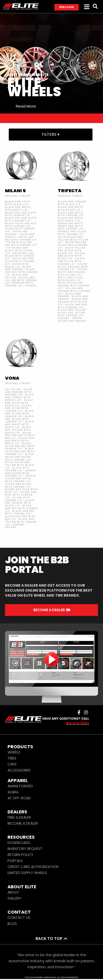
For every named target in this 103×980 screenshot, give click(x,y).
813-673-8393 (78, 723)
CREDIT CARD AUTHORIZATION (33, 867)
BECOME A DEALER (23, 823)
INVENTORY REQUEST (25, 849)
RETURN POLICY (20, 855)
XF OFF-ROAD (19, 798)
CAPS (12, 764)
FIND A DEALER (19, 817)
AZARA (13, 792)
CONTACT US (19, 918)
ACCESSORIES (19, 770)
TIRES (12, 758)
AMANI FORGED (20, 786)
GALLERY (15, 898)
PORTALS (15, 861)
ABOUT (13, 892)
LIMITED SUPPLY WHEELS (27, 873)
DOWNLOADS (19, 843)
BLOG (12, 924)
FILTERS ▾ (51, 134)
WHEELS (14, 752)
